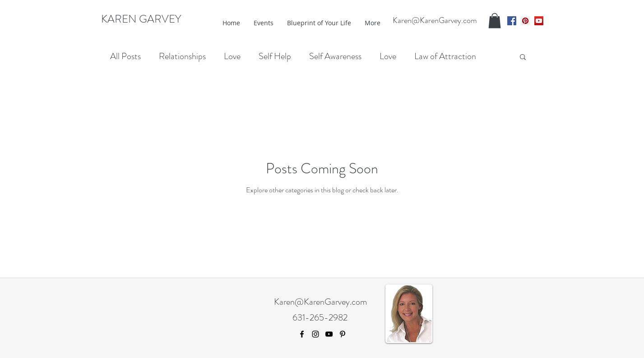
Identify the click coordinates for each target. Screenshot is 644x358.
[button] (495, 21)
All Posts (125, 56)
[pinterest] (525, 21)
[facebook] (512, 21)
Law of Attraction (445, 56)
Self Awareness (335, 56)
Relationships (182, 56)
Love (232, 56)
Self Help (275, 56)
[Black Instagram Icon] (315, 334)
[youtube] (539, 21)
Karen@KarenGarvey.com (435, 20)
